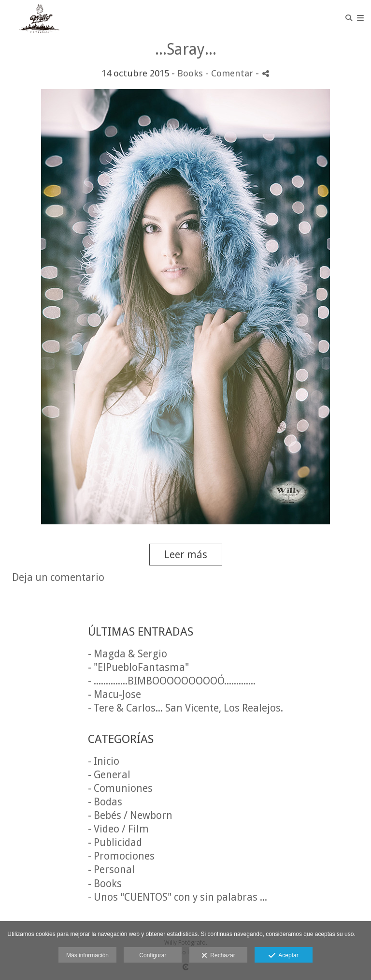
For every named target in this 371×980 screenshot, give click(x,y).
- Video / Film (118, 829)
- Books (105, 883)
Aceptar (283, 956)
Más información (87, 955)
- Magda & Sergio (128, 654)
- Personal (111, 869)
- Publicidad (115, 842)
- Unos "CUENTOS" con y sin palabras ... (178, 897)
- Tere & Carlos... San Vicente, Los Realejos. (185, 708)
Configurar (153, 955)
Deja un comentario (58, 577)
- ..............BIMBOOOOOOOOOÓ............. (172, 681)
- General (109, 775)
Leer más (186, 555)
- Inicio (104, 761)
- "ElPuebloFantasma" (138, 667)
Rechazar (218, 956)
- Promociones (121, 856)
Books (190, 73)
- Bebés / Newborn (130, 815)
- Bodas (105, 802)
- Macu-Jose (114, 694)
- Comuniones (120, 788)
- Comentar (230, 73)
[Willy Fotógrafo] (40, 18)
